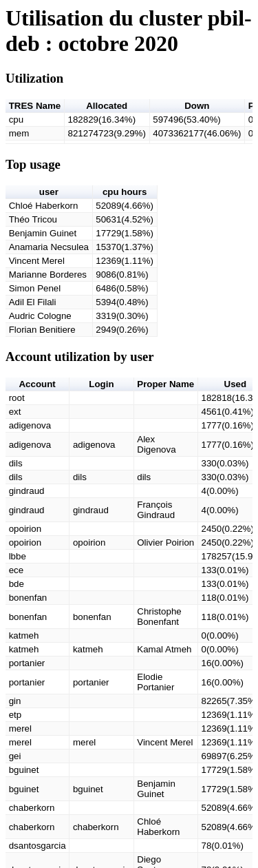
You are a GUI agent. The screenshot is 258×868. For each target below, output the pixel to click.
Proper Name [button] (165, 384)
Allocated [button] (107, 106)
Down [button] (197, 106)
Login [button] (101, 384)
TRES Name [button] (35, 106)
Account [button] (37, 384)
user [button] (49, 192)
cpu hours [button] (125, 192)
